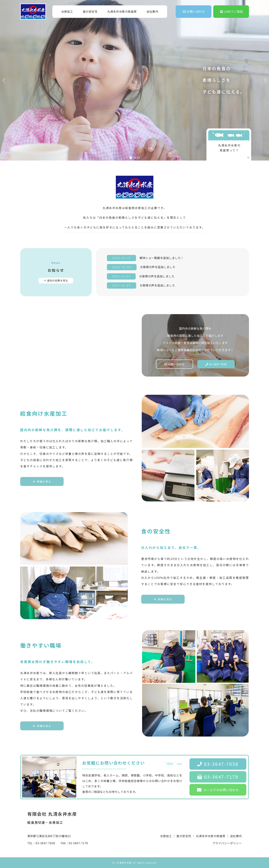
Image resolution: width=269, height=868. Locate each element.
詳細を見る (42, 481)
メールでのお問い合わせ (218, 790)
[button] (4, 80)
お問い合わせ (194, 11)
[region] (134, 80)
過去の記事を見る (56, 280)
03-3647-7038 (216, 364)
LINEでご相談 (232, 11)
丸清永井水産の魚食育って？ (234, 151)
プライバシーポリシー (227, 843)
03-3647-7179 (218, 777)
